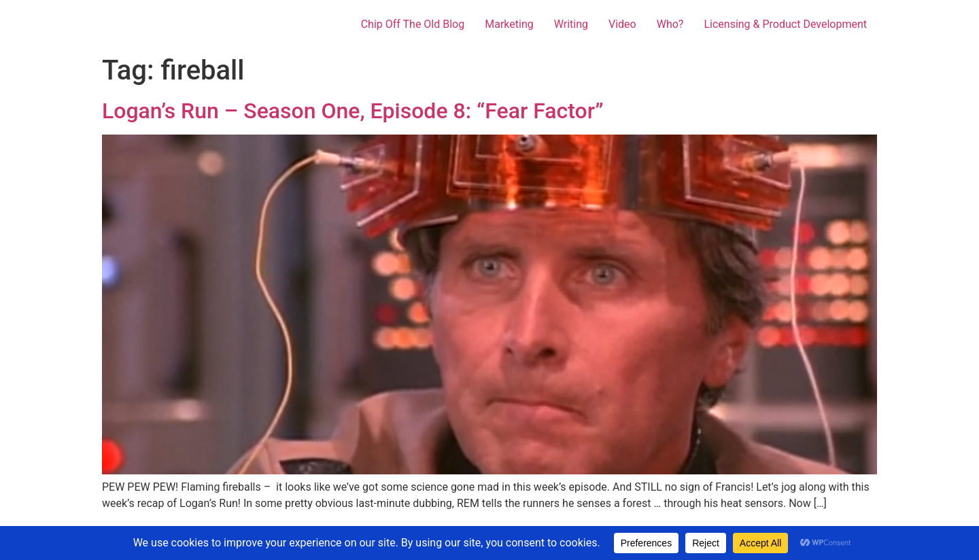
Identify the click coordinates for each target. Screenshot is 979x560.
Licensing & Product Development (785, 24)
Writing (571, 24)
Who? (670, 24)
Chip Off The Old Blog (413, 24)
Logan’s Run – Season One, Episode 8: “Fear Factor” (353, 111)
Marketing (509, 24)
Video (622, 24)
